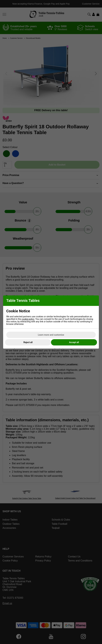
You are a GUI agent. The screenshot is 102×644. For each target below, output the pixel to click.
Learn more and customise (51, 335)
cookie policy (28, 319)
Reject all (28, 342)
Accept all (74, 342)
